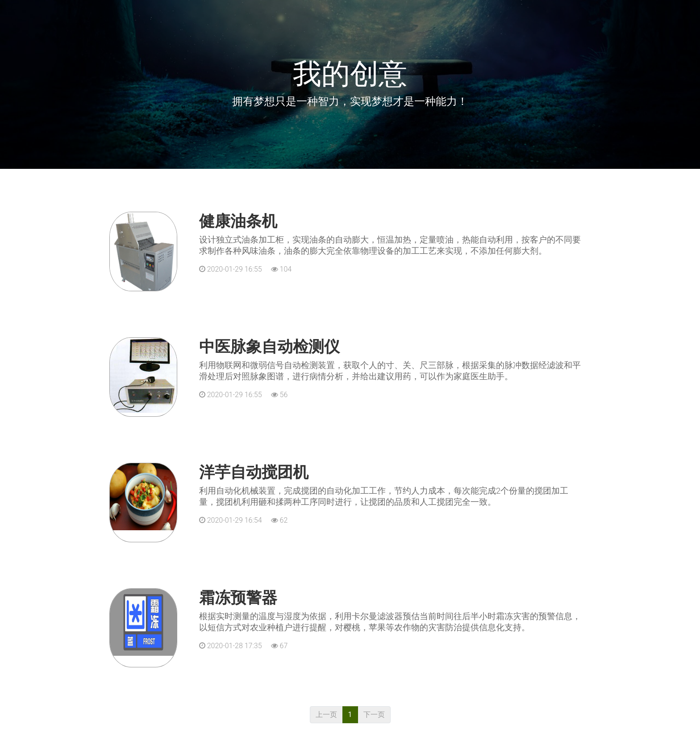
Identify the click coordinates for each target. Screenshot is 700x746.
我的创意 (350, 74)
